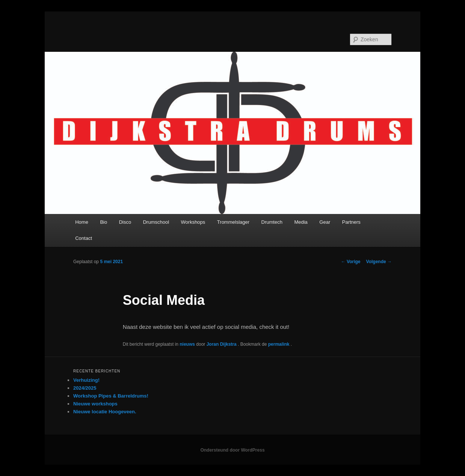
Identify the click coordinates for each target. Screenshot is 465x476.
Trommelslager (233, 222)
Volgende (379, 262)
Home (82, 222)
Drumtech (272, 222)
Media (301, 222)
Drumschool (156, 222)
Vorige (351, 262)
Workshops (193, 222)
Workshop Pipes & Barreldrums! (111, 396)
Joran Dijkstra (222, 344)
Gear (325, 222)
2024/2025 (85, 388)
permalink (279, 344)
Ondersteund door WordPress (232, 450)
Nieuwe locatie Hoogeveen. (105, 412)
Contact (84, 238)
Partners (351, 222)
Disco (125, 222)
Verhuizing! (86, 380)
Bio (103, 222)
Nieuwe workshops (95, 404)
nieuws (187, 344)
